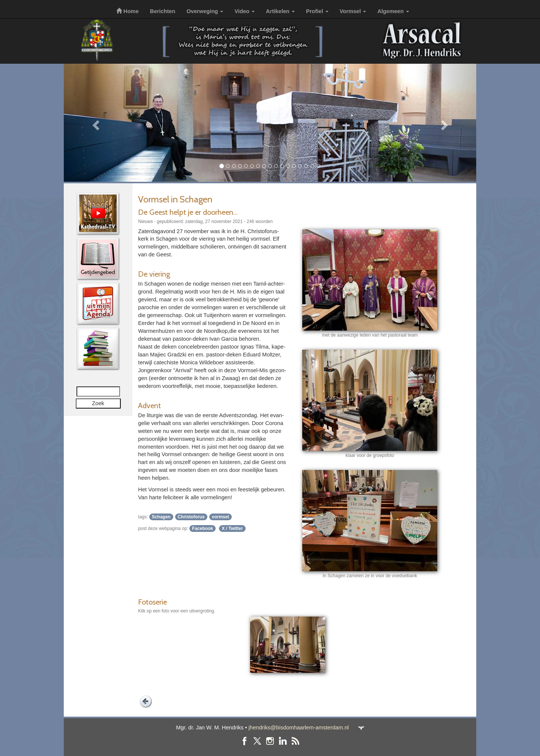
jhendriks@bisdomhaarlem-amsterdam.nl (299, 728)
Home (127, 11)
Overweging (205, 11)
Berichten (163, 11)
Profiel (317, 11)
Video (244, 11)
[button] (95, 123)
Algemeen (393, 11)
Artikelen (280, 11)
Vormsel (353, 11)
